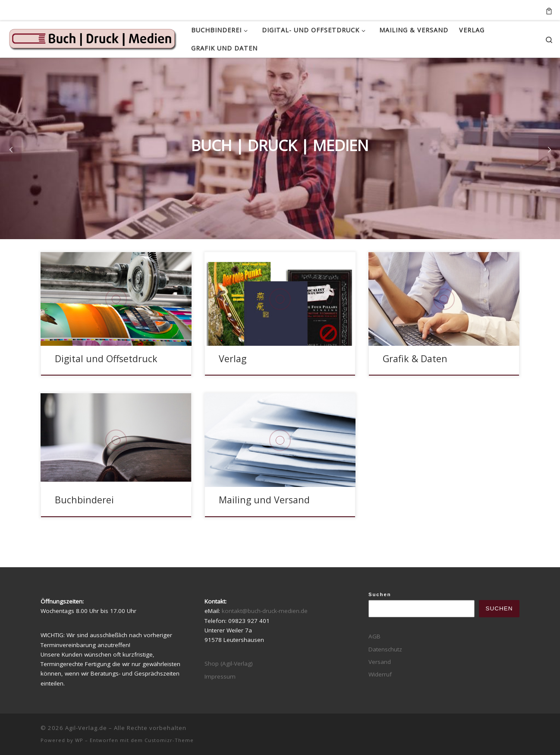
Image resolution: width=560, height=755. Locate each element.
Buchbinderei (84, 500)
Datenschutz (385, 649)
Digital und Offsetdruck (106, 359)
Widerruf (380, 674)
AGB (374, 636)
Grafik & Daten (415, 359)
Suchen (380, 594)
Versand (380, 662)
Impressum (220, 676)
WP (79, 740)
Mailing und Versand (264, 500)
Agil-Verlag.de (86, 728)
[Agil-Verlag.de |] (92, 38)
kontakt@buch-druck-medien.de (265, 611)
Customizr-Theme (169, 740)
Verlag (233, 359)
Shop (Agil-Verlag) (229, 663)
